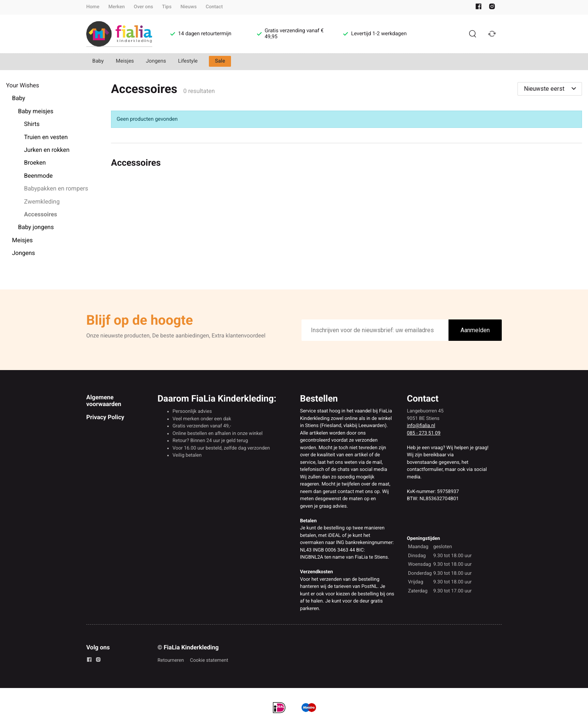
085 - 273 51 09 (424, 433)
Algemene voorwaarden (104, 401)
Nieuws (188, 7)
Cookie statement (209, 660)
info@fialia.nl (421, 426)
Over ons (143, 7)
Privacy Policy (105, 417)
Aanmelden (475, 330)
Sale (220, 61)
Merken (117, 7)
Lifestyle (188, 61)
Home (93, 7)
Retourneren (171, 660)
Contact (214, 7)
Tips (167, 7)
